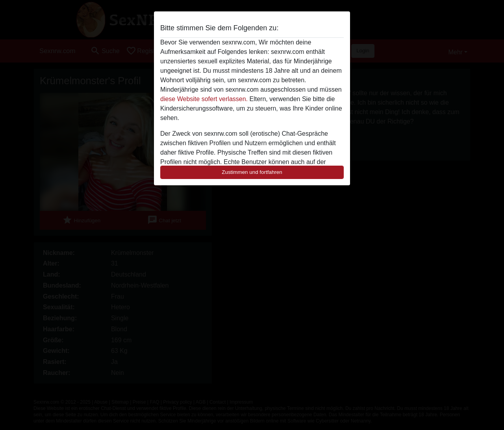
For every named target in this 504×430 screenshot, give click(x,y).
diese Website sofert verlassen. (204, 99)
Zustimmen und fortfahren (252, 172)
